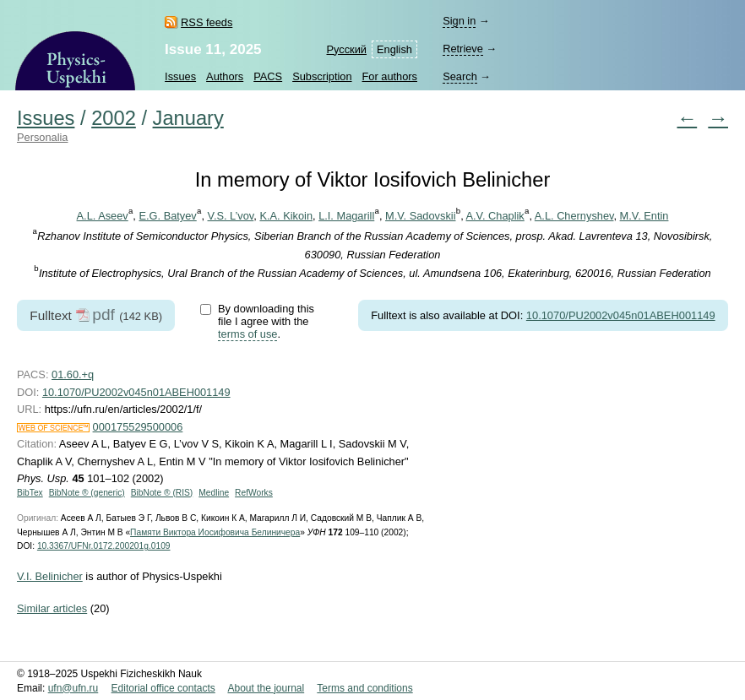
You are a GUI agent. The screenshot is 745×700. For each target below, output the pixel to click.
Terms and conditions (364, 688)
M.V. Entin (644, 216)
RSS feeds (207, 22)
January (188, 118)
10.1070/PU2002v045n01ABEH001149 (621, 315)
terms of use (247, 334)
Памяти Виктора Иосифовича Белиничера (215, 532)
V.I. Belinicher (50, 576)
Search (460, 76)
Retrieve (463, 49)
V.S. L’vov (231, 216)
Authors (225, 76)
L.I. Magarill (346, 216)
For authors (390, 76)
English (394, 49)
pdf (103, 315)
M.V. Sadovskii (420, 216)
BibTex (30, 493)
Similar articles (52, 608)
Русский (347, 49)
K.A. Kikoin (286, 216)
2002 (114, 118)
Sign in (459, 21)
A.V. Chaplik (495, 216)
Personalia (42, 137)
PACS (268, 76)
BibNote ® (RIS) (162, 493)
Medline (214, 493)
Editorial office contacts (163, 688)
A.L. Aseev (103, 216)
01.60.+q (73, 374)
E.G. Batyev (167, 216)
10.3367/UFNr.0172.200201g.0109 (104, 546)
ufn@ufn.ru (73, 688)
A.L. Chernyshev (574, 216)
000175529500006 (138, 427)
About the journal (266, 688)
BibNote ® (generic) (87, 493)
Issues (180, 76)
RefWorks (254, 493)
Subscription (322, 76)
